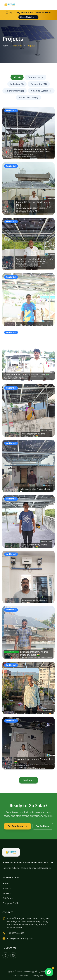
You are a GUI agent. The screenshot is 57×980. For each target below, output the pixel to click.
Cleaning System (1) (41, 91)
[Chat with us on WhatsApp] (49, 972)
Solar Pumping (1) (15, 91)
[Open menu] (52, 5)
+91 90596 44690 (16, 933)
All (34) (17, 77)
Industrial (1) (17, 84)
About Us (7, 888)
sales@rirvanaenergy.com (20, 939)
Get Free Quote (17, 826)
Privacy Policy (39, 976)
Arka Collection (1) (28, 97)
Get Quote (8, 898)
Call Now (43, 826)
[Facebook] (5, 955)
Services (6, 893)
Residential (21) (39, 84)
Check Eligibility (28, 17)
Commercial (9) (36, 77)
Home (5, 46)
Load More (28, 780)
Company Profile (11, 903)
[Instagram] (13, 955)
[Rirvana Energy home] (10, 5)
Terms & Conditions (21, 976)
